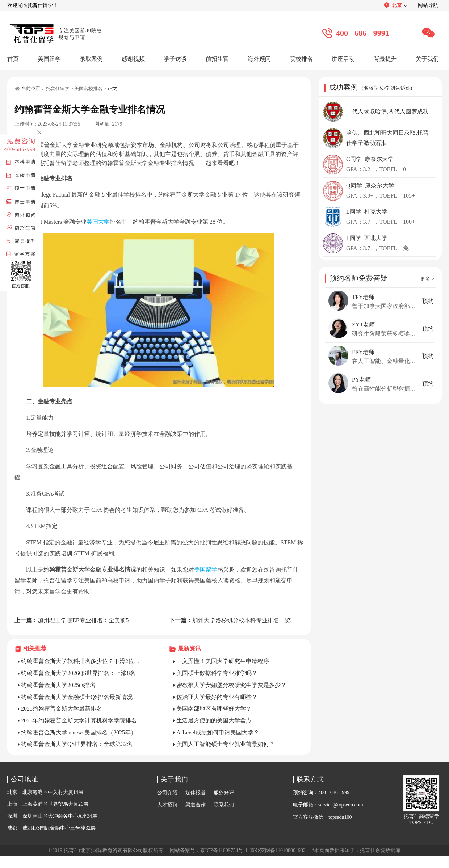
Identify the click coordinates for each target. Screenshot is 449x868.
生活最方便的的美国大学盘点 (214, 720)
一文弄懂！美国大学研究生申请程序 (223, 661)
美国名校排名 (88, 89)
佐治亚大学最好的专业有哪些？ (217, 697)
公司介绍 (167, 793)
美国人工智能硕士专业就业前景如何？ (226, 744)
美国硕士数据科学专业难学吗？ (217, 673)
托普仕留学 (58, 89)
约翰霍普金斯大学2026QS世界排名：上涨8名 (78, 673)
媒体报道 (196, 793)
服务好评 (224, 793)
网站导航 (428, 5)
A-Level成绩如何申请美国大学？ (218, 732)
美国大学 (98, 222)
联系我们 (224, 805)
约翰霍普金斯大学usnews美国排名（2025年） (79, 732)
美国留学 (206, 570)
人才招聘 (167, 805)
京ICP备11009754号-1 (224, 850)
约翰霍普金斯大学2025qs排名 (58, 685)
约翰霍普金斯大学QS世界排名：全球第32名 (77, 744)
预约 (428, 301)
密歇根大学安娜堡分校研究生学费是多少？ (231, 685)
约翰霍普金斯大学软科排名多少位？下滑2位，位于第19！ (83, 661)
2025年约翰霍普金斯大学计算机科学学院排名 (79, 720)
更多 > (427, 279)
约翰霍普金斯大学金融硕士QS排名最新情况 (77, 697)
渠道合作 (196, 805)
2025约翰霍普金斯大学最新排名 (62, 709)
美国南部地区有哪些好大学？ (214, 709)
